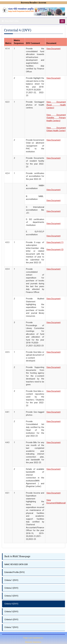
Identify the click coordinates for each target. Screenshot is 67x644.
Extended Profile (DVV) (15, 572)
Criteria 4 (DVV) (11, 604)
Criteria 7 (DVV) (11, 627)
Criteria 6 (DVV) (11, 619)
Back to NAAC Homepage (17, 556)
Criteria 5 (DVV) (11, 612)
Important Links (12, 21)
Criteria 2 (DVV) (11, 588)
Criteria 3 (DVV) (11, 596)
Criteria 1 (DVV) (11, 580)
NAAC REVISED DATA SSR (16, 564)
